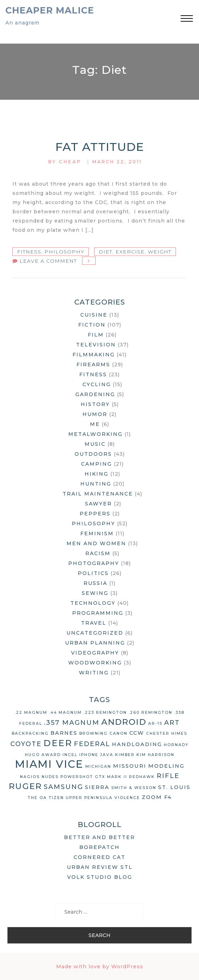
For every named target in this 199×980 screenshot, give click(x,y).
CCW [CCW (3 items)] (137, 733)
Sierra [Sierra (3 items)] (97, 787)
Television (96, 345)
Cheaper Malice (50, 10)
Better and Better (99, 837)
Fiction (92, 325)
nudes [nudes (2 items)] (50, 777)
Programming (98, 613)
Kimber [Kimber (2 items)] (125, 755)
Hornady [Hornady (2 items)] (176, 745)
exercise (130, 252)
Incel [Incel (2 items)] (70, 755)
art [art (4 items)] (172, 723)
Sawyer (98, 504)
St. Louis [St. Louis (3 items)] (174, 787)
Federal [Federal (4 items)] (92, 744)
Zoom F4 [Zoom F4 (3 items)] (157, 797)
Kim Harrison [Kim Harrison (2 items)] (155, 755)
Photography (94, 563)
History (95, 404)
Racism (98, 553)
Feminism (97, 533)
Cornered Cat (99, 857)
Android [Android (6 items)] (124, 722)
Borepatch (99, 847)
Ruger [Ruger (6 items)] (25, 786)
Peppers (95, 514)
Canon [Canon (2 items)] (119, 733)
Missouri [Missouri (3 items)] (130, 766)
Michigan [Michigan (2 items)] (98, 767)
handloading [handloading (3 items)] (137, 744)
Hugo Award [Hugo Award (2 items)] (43, 755)
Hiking (96, 474)
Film (96, 335)
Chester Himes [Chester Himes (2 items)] (167, 733)
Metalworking (95, 434)
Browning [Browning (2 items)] (93, 733)
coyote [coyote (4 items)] (26, 744)
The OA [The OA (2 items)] (37, 798)
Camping (96, 464)
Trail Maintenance (98, 494)
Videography (95, 653)
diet (106, 252)
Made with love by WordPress (100, 967)
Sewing (95, 593)
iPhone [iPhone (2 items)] (89, 755)
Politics (93, 573)
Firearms (93, 365)
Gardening (95, 394)
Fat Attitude (100, 147)
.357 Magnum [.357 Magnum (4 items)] (72, 723)
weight (160, 252)
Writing (94, 673)
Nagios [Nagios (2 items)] (30, 777)
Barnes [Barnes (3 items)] (64, 733)
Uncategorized (95, 633)
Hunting (96, 484)
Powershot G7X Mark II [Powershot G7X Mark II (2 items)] (94, 777)
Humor (95, 414)
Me (95, 424)
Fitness (29, 252)
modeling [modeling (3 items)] (166, 766)
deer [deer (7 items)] (58, 743)
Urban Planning (95, 643)
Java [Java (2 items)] (107, 755)
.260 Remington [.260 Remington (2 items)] (150, 713)
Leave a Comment (48, 261)
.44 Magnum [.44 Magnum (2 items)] (65, 713)
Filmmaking (94, 355)
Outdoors (93, 454)
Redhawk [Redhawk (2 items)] (142, 777)
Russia (95, 583)
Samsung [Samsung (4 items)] (63, 787)
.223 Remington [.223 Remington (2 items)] (105, 713)
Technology (93, 603)
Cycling (97, 384)
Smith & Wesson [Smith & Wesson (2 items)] (134, 788)
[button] (187, 19)
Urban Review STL (100, 867)
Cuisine (94, 315)
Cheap (70, 162)
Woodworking (95, 663)
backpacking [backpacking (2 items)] (30, 733)
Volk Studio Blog (100, 877)
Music (95, 444)
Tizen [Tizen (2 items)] (56, 798)
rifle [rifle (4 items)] (168, 776)
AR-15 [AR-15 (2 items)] (155, 724)
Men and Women (96, 543)
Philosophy (64, 252)
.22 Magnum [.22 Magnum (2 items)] (31, 713)
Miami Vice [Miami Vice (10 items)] (49, 764)
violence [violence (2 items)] (127, 798)
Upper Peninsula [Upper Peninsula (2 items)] (89, 798)
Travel (94, 623)
